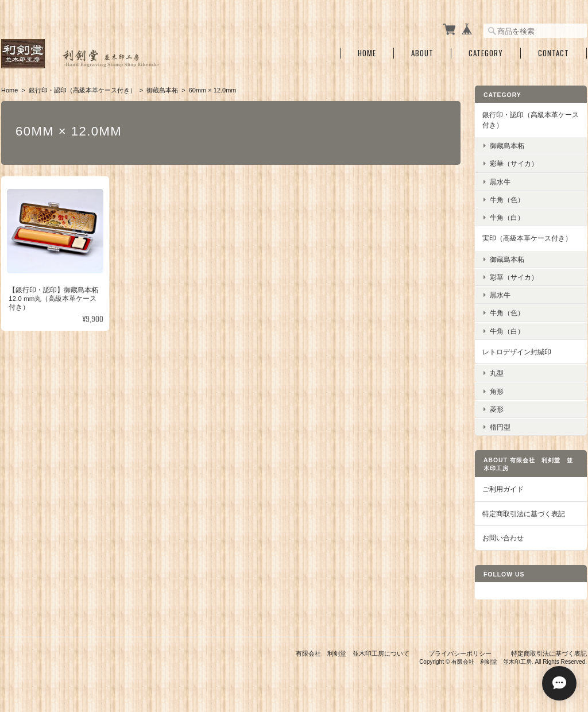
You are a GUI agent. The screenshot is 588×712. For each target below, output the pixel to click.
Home (367, 53)
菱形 (497, 409)
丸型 (497, 373)
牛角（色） (507, 200)
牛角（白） (507, 217)
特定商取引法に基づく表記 (524, 514)
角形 (497, 391)
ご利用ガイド (503, 489)
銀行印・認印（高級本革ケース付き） (82, 90)
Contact (554, 53)
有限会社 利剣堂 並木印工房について (353, 653)
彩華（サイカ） (514, 163)
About (422, 53)
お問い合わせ (503, 538)
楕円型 (500, 427)
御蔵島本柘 (162, 90)
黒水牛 (500, 182)
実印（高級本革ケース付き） (527, 238)
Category (486, 53)
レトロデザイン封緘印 (517, 352)
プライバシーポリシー (460, 653)
